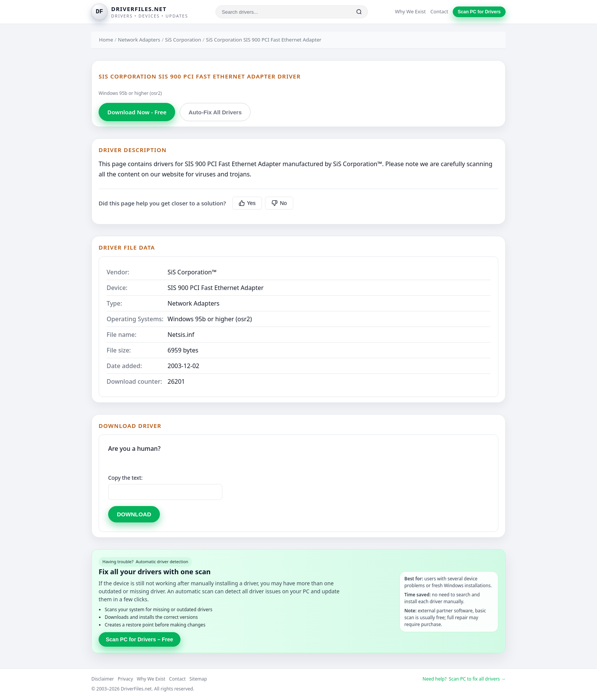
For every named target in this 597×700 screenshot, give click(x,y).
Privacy (125, 679)
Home (106, 40)
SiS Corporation (183, 40)
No (279, 203)
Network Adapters (139, 40)
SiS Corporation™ (192, 272)
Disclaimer (103, 679)
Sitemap (198, 679)
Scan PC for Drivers (479, 12)
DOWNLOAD (134, 514)
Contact (439, 11)
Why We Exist (410, 11)
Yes (247, 203)
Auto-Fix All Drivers (215, 112)
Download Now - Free (137, 112)
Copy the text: (125, 478)
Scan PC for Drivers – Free (140, 639)
